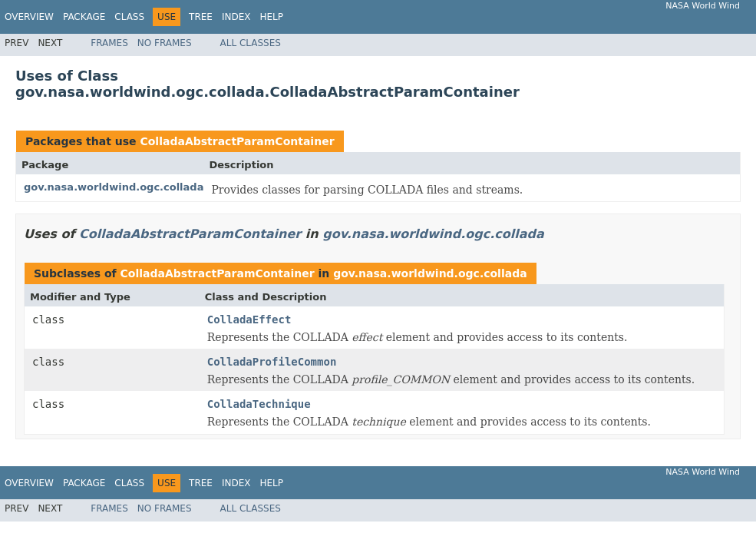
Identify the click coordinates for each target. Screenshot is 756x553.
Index (236, 17)
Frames (109, 43)
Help (271, 17)
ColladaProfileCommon (272, 362)
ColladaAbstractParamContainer (237, 141)
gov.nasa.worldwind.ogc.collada (114, 187)
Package (84, 17)
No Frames (165, 43)
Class (129, 17)
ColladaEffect (249, 320)
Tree (201, 17)
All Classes (251, 43)
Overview (29, 17)
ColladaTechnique (259, 404)
